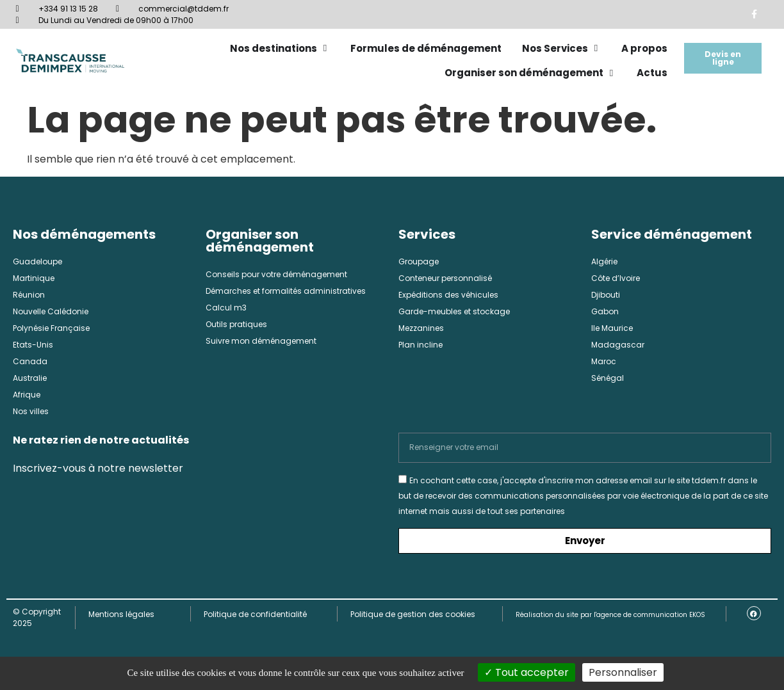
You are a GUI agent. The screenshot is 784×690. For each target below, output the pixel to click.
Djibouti (606, 295)
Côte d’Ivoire (616, 278)
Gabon (605, 311)
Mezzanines (421, 328)
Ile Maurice (612, 328)
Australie (30, 378)
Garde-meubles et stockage (454, 311)
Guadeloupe (37, 261)
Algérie (604, 261)
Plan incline (421, 345)
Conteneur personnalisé (445, 278)
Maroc (604, 361)
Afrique (27, 395)
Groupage (419, 261)
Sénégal (608, 378)
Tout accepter (527, 672)
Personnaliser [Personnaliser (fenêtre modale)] (623, 672)
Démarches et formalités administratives (286, 291)
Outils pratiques (236, 324)
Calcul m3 (226, 308)
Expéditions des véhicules (448, 295)
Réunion (29, 295)
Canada (30, 361)
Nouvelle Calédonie (51, 311)
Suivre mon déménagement (261, 341)
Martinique (34, 278)
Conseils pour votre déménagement (276, 274)
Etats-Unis (33, 345)
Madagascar (618, 345)
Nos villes (31, 411)
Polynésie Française (51, 328)
